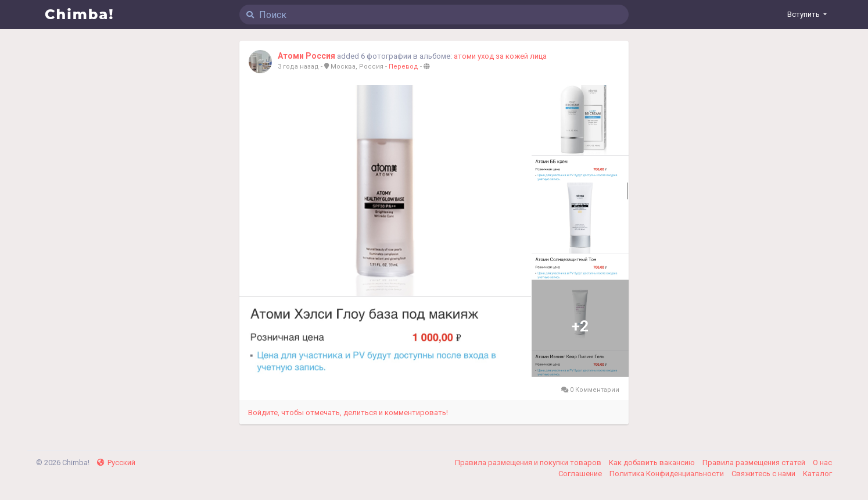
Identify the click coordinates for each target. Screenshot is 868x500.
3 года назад (298, 67)
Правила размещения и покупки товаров (529, 462)
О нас (822, 462)
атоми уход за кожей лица (500, 56)
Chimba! (80, 14)
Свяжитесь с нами (764, 474)
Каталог (817, 474)
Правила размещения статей (755, 462)
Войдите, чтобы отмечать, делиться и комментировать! (348, 412)
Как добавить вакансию (653, 462)
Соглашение (581, 474)
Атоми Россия (306, 56)
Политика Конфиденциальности (668, 474)
